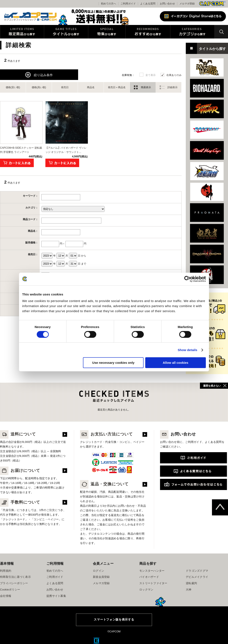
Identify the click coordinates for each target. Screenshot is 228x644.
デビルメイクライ (197, 577)
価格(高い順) (39, 87)
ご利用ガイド (55, 577)
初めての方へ (55, 571)
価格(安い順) (13, 87)
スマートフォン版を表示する (114, 619)
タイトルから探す (66, 32)
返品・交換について (104, 484)
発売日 (65, 87)
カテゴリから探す (192, 32)
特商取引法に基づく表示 (15, 577)
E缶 (96, 641)
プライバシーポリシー (14, 583)
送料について (18, 434)
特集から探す (107, 32)
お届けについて (20, 470)
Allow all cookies (176, 363)
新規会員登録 (101, 577)
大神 (189, 590)
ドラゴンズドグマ (197, 571)
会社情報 (6, 596)
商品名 (91, 87)
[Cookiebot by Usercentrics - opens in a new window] (187, 279)
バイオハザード (149, 577)
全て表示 (151, 75)
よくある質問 (148, 4)
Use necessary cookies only (113, 363)
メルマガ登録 (187, 4)
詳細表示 (172, 87)
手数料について (20, 502)
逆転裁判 (191, 583)
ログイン (98, 571)
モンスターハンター (152, 571)
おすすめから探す (148, 32)
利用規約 (6, 571)
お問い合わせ (167, 4)
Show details (188, 350)
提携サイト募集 (56, 596)
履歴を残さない (212, 386)
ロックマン (146, 590)
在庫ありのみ (174, 75)
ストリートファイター (153, 583)
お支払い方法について (106, 434)
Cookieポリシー (10, 590)
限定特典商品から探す (22, 32)
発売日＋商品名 (117, 87)
